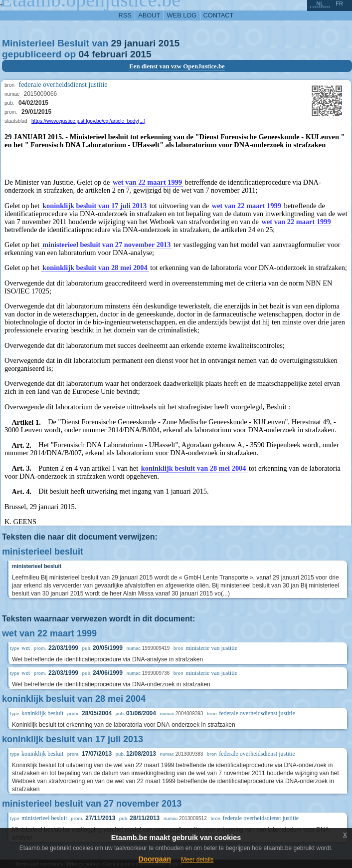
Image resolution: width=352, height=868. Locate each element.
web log (182, 15)
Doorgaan (155, 859)
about (149, 15)
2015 (169, 43)
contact (219, 15)
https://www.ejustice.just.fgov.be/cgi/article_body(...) (88, 121)
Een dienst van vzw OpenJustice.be (177, 66)
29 (116, 43)
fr (339, 3)
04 (84, 54)
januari (140, 43)
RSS (125, 15)
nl (320, 3)
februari (109, 54)
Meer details (197, 860)
